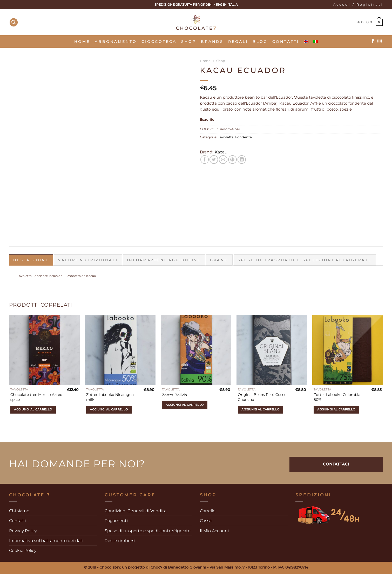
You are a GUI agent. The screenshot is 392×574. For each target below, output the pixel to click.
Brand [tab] (219, 260)
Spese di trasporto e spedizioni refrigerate (148, 531)
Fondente (244, 137)
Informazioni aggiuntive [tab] (164, 260)
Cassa (206, 521)
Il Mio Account (215, 531)
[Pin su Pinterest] (232, 160)
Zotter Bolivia (174, 395)
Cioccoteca (159, 42)
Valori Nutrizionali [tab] (88, 260)
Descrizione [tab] (31, 260)
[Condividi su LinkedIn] (242, 160)
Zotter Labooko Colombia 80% (337, 397)
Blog (260, 42)
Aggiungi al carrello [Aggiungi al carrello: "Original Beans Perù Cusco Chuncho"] (260, 409)
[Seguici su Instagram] (380, 41)
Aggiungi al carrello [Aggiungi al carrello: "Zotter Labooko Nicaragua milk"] (109, 409)
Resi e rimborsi (120, 541)
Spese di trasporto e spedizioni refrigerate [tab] (305, 260)
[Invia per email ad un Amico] (223, 160)
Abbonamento (116, 42)
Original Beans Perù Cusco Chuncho (262, 397)
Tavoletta (226, 137)
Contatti (286, 42)
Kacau (221, 152)
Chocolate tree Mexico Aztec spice (36, 397)
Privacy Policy (23, 531)
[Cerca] (14, 22)
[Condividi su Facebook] (205, 160)
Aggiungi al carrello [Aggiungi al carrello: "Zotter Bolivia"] (185, 405)
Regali (238, 42)
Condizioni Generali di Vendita (136, 511)
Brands (212, 42)
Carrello (208, 511)
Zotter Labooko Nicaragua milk (110, 397)
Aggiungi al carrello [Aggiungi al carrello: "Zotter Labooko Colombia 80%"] (336, 409)
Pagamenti (116, 521)
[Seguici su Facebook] (373, 41)
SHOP (189, 42)
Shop (221, 61)
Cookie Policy (23, 551)
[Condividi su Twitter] (214, 160)
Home (82, 42)
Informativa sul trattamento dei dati (46, 541)
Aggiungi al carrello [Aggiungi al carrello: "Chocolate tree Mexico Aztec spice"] (33, 409)
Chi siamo (19, 511)
